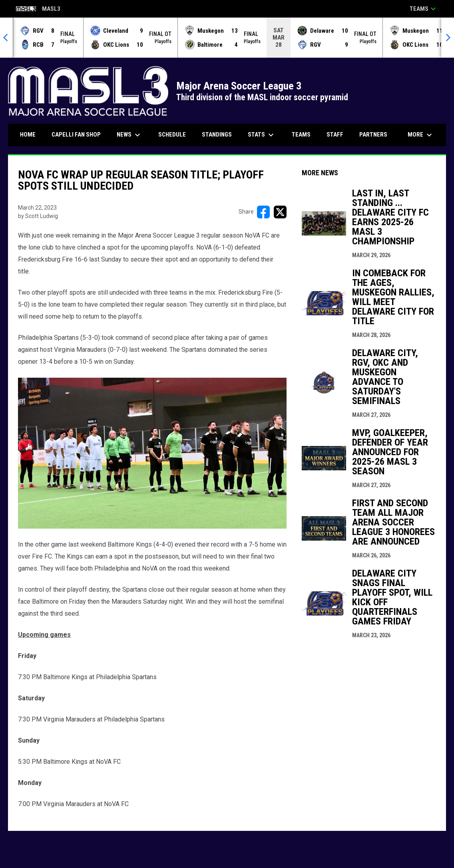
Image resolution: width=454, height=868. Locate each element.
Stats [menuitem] (262, 135)
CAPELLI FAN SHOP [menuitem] (79, 134)
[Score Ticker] (227, 38)
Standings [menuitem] (217, 135)
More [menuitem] (421, 135)
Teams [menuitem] (301, 135)
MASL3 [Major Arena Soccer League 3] (38, 9)
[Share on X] (280, 212)
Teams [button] (424, 9)
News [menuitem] (129, 135)
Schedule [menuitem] (172, 135)
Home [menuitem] (28, 135)
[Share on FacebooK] (263, 212)
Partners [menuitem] (373, 135)
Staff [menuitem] (335, 135)
